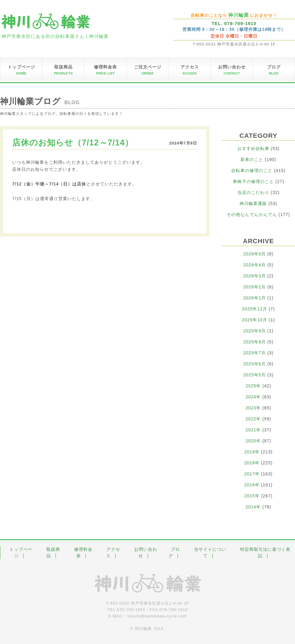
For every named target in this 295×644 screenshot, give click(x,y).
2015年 (252, 496)
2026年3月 (255, 276)
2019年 (252, 452)
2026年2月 (255, 287)
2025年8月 (255, 342)
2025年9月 (255, 331)
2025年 (253, 386)
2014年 (253, 507)
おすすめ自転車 (253, 148)
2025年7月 (255, 353)
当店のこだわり (253, 192)
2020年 (253, 441)
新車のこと (252, 159)
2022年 (253, 419)
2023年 (253, 408)
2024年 (253, 397)
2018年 (252, 463)
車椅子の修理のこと (253, 181)
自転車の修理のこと (252, 170)
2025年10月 (255, 320)
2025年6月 (255, 364)
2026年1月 (255, 298)
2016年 (252, 485)
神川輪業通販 (253, 203)
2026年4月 (255, 265)
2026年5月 (255, 254)
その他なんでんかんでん (252, 214)
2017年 (252, 474)
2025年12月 (255, 309)
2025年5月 (255, 375)
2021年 (253, 430)
